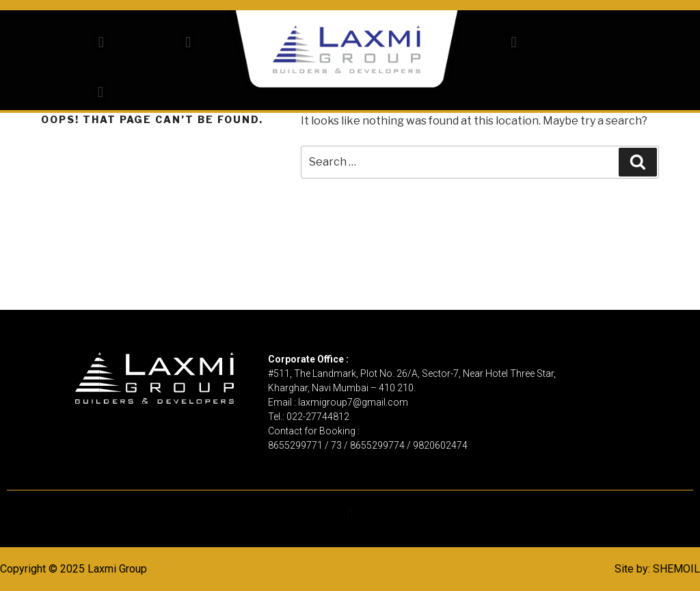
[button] (101, 42)
